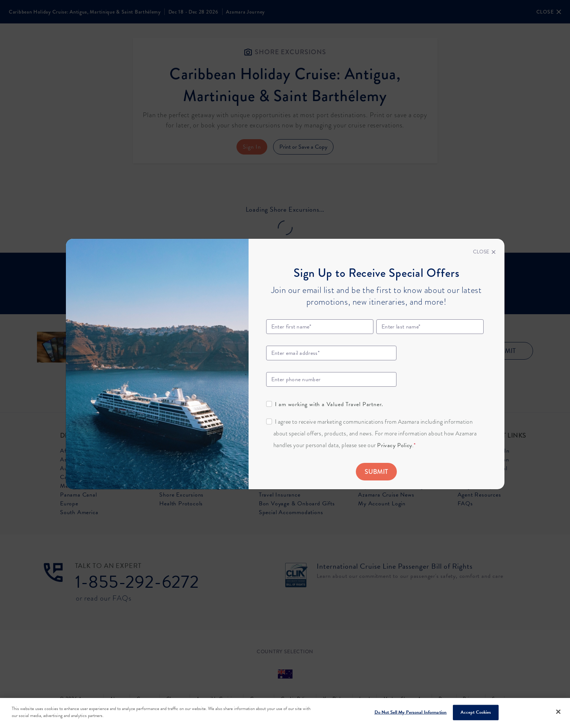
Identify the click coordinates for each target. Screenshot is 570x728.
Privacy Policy (394, 445)
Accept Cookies (476, 712)
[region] (285, 713)
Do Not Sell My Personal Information (411, 712)
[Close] (484, 252)
